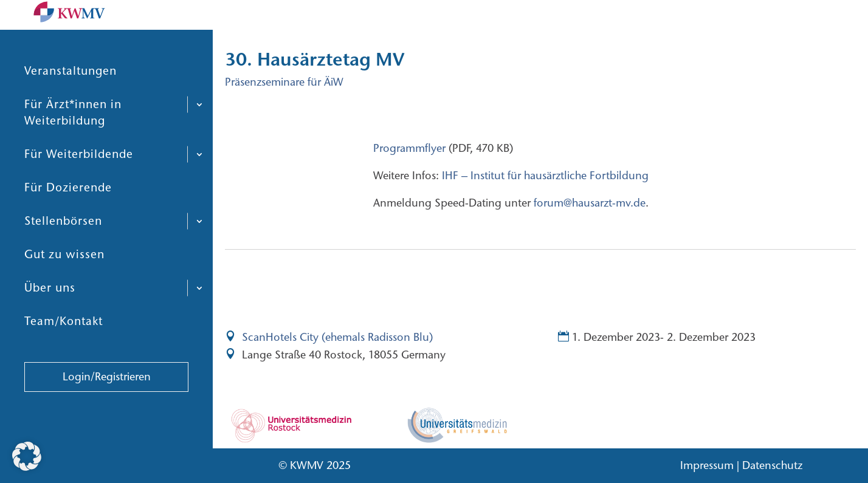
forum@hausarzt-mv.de (588, 203)
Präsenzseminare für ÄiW (284, 82)
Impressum (707, 465)
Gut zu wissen (64, 283)
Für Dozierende (68, 217)
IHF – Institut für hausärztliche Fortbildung (544, 176)
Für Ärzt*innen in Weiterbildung (73, 142)
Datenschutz (772, 465)
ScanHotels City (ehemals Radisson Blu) (337, 337)
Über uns (50, 317)
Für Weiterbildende (79, 183)
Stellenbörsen (63, 250)
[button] (27, 456)
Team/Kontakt (64, 350)
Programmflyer (409, 148)
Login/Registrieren (107, 406)
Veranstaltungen (71, 100)
